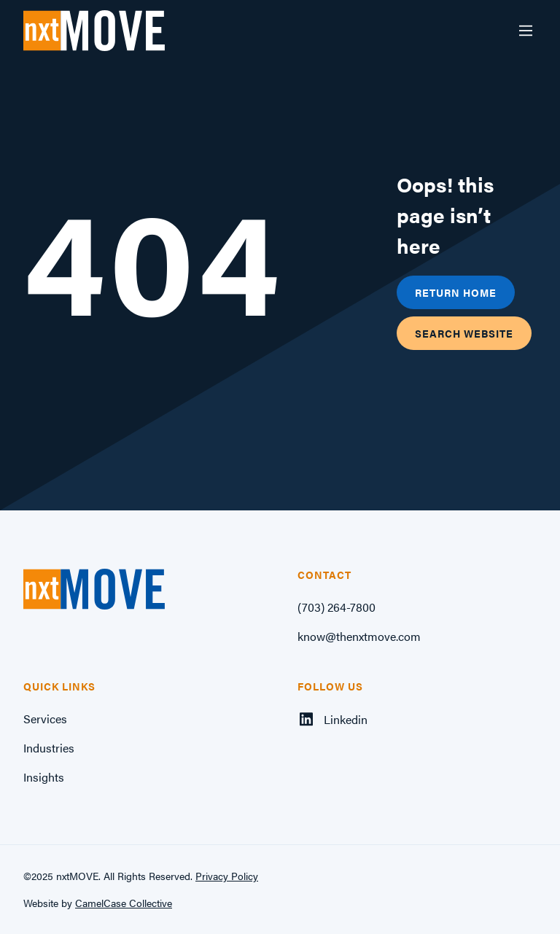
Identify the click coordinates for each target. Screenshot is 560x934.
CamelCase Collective (124, 903)
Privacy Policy (227, 876)
